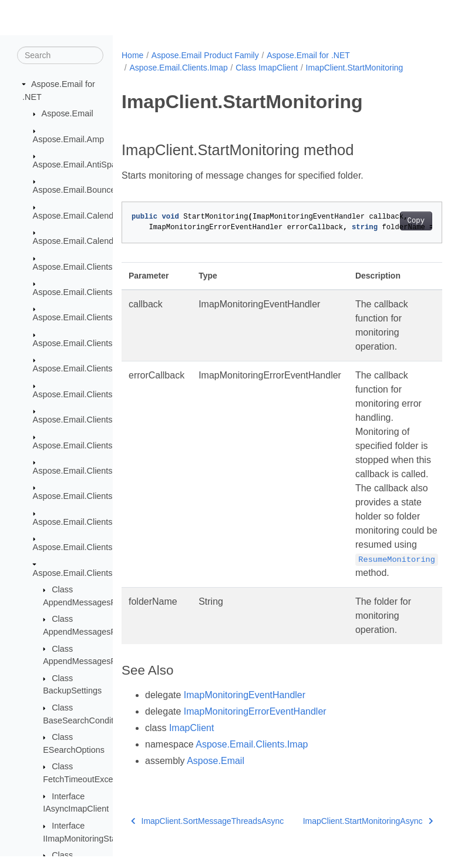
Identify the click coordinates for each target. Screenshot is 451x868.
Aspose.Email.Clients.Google (87, 522)
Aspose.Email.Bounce (74, 190)
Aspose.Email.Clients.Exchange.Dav (102, 445)
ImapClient (191, 728)
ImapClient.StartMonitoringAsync (342, 828)
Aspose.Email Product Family (205, 55)
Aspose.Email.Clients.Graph (86, 548)
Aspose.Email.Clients (73, 267)
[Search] (60, 56)
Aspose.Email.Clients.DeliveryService (103, 344)
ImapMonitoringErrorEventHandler (255, 711)
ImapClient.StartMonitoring (355, 68)
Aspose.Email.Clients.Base (84, 318)
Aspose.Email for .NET (308, 55)
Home (132, 55)
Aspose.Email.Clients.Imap (83, 573)
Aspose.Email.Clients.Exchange (93, 420)
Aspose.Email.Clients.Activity (87, 293)
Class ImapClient (267, 68)
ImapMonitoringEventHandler (245, 695)
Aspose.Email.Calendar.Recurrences (102, 242)
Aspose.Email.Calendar (77, 216)
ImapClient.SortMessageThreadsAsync (202, 831)
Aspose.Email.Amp (69, 139)
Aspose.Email (68, 114)
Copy (393, 221)
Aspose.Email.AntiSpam (78, 165)
